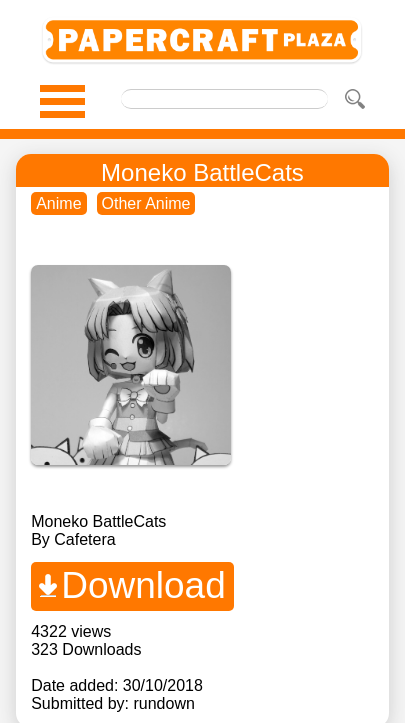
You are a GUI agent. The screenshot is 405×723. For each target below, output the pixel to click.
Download (143, 585)
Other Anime (146, 203)
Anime (58, 203)
